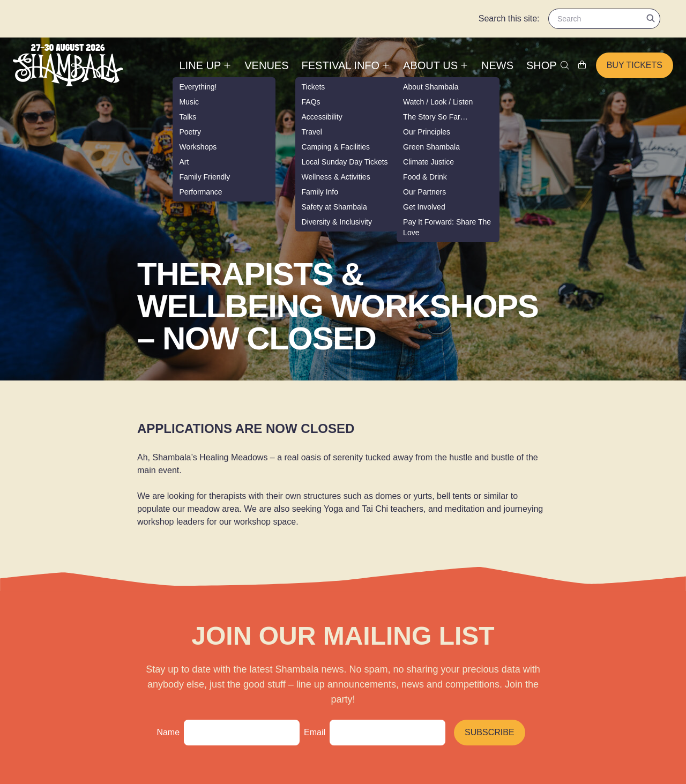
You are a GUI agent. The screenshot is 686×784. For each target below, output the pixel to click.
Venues (266, 65)
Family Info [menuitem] (320, 192)
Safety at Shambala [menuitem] (334, 207)
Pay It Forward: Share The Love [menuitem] (447, 227)
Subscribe (489, 732)
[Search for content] (604, 19)
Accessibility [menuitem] (322, 117)
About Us (436, 65)
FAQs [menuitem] (311, 102)
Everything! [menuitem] (198, 87)
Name (168, 732)
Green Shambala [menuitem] (431, 147)
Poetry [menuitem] (190, 132)
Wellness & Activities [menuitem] (336, 177)
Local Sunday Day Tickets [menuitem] (345, 162)
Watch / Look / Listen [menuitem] (438, 102)
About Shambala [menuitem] (431, 87)
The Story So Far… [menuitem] (435, 117)
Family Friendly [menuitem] (204, 177)
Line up (205, 65)
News (497, 65)
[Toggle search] (565, 65)
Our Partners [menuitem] (424, 192)
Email (315, 732)
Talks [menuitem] (188, 117)
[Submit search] (651, 18)
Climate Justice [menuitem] (428, 162)
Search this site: (509, 18)
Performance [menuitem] (200, 192)
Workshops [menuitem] (198, 147)
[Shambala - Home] (68, 65)
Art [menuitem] (184, 162)
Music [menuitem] (189, 102)
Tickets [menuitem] (314, 87)
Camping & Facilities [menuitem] (336, 147)
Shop (542, 65)
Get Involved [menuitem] (424, 207)
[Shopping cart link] (582, 65)
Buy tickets (635, 65)
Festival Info (346, 65)
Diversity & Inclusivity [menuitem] (337, 222)
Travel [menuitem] (312, 132)
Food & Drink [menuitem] (425, 177)
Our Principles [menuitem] (427, 132)
